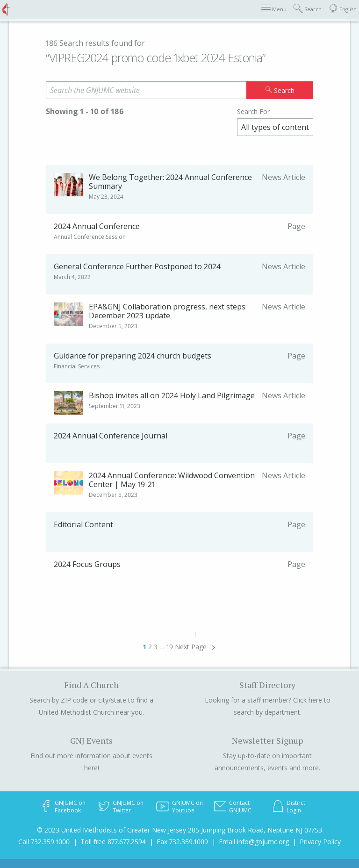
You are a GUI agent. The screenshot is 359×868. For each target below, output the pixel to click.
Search (308, 9)
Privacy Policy (320, 842)
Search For (253, 111)
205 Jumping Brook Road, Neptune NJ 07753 (255, 830)
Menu (274, 9)
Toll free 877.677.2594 (113, 842)
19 (170, 647)
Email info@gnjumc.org (254, 842)
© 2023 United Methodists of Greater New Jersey (111, 830)
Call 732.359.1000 (44, 842)
